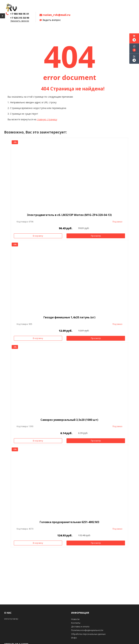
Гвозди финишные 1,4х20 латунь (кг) (69, 317)
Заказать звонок (20, 21)
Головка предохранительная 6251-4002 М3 (69, 522)
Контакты (76, 623)
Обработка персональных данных (88, 634)
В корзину (38, 236)
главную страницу (47, 119)
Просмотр (96, 236)
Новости (75, 619)
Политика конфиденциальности (87, 630)
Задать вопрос (50, 20)
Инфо (74, 638)
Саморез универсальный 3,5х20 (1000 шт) (69, 420)
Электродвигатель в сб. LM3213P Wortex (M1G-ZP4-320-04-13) (69, 215)
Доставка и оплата (80, 627)
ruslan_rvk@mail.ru (55, 15)
